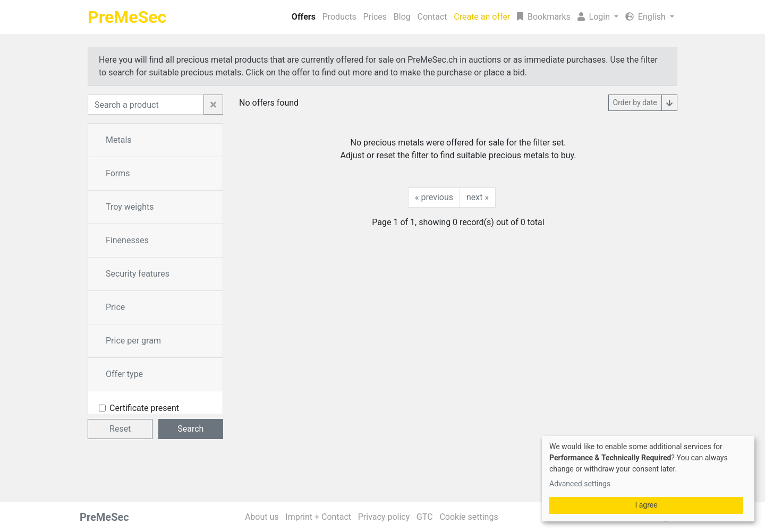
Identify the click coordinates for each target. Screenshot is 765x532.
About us (262, 517)
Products (339, 17)
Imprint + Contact (318, 517)
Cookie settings (469, 517)
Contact (432, 17)
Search (190, 429)
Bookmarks (544, 17)
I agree (646, 505)
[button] (598, 17)
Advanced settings (580, 484)
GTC (425, 517)
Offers (304, 17)
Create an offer (482, 17)
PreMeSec (127, 17)
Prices (375, 17)
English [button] (647, 17)
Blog (402, 17)
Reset (120, 429)
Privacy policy (384, 517)
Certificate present (144, 408)
